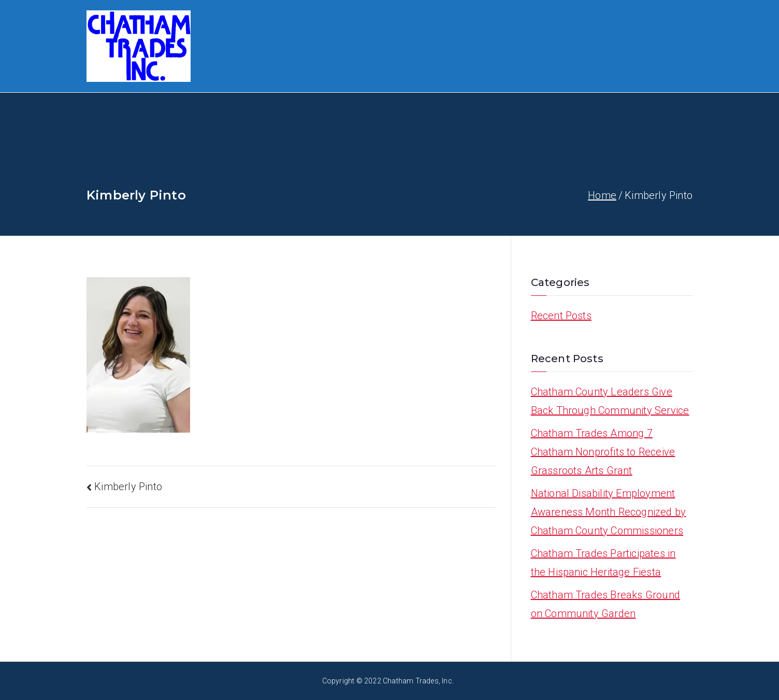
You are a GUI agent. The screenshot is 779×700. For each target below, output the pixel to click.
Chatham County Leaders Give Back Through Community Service (610, 401)
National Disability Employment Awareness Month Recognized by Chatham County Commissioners (609, 512)
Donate (378, 62)
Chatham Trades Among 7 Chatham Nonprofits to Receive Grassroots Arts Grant (603, 452)
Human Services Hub (522, 31)
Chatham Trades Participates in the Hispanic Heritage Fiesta (603, 563)
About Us (291, 31)
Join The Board (619, 31)
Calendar (329, 62)
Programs (358, 31)
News (470, 62)
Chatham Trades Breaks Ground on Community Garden (606, 604)
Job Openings (259, 62)
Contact (425, 62)
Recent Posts (561, 316)
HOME (237, 31)
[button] (312, 31)
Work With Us (430, 31)
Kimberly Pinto (128, 487)
